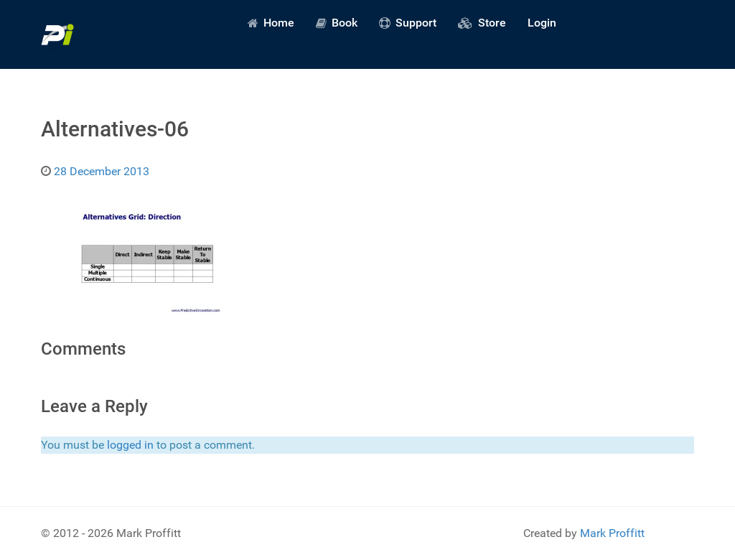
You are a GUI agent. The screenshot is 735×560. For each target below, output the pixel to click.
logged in (130, 445)
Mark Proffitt (612, 533)
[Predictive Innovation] (57, 34)
